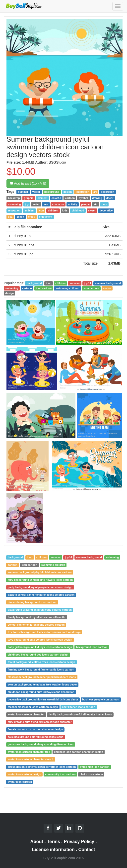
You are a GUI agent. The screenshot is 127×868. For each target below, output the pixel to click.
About (37, 842)
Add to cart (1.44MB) (28, 184)
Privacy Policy (79, 842)
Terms (54, 842)
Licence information (53, 850)
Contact (87, 850)
